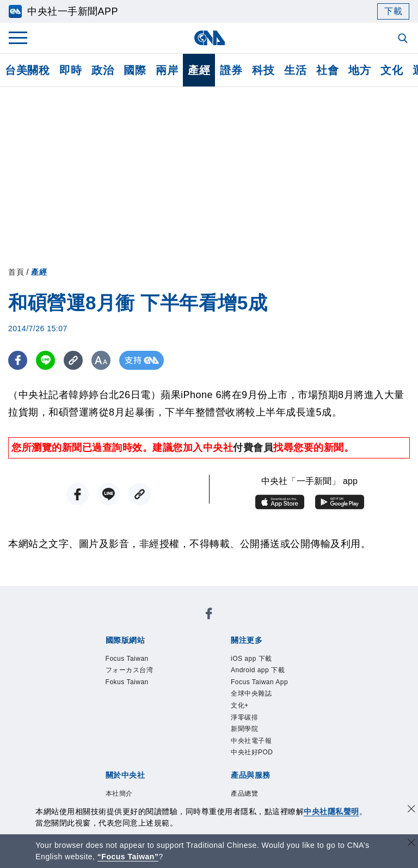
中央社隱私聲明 (331, 811)
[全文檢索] (404, 39)
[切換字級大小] (101, 360)
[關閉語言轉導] (411, 844)
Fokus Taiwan (129, 683)
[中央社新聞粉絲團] (209, 616)
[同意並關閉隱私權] (411, 810)
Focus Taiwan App (262, 683)
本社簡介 (120, 799)
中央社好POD (254, 757)
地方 (359, 70)
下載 (393, 11)
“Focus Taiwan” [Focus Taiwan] (128, 857)
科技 (263, 70)
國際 (135, 70)
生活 (295, 70)
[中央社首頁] (209, 38)
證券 (231, 70)
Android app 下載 (260, 671)
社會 (327, 70)
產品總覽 (245, 799)
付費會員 (253, 448)
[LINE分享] (45, 360)
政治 (103, 70)
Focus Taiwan (129, 659)
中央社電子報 (253, 745)
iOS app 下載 (253, 659)
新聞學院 (245, 733)
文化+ (240, 708)
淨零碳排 (245, 720)
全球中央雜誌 (253, 696)
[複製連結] (73, 360)
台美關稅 (27, 70)
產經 (199, 70)
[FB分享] (18, 360)
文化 (392, 70)
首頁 (16, 272)
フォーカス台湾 (131, 671)
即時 (70, 70)
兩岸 (167, 70)
